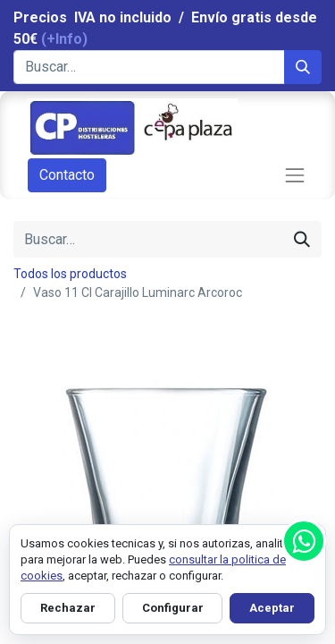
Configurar (173, 608)
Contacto (67, 175)
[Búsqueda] (303, 67)
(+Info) (64, 39)
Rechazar (68, 608)
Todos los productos (70, 274)
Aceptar (272, 608)
